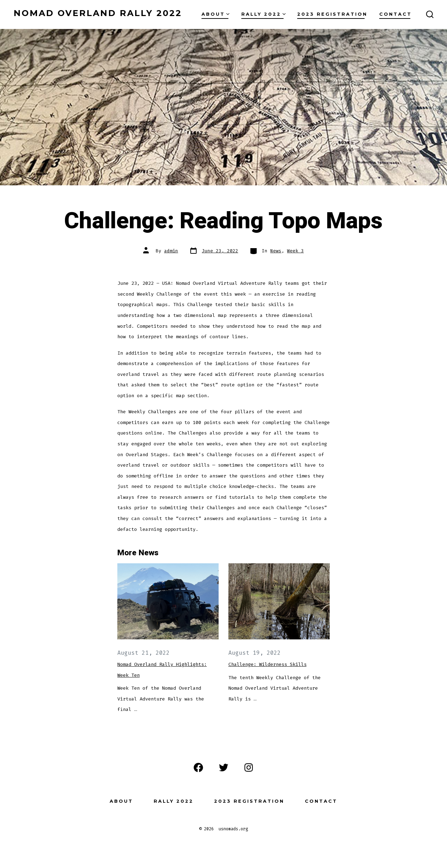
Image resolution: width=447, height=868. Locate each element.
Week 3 (295, 251)
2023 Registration (332, 14)
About (215, 14)
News (276, 251)
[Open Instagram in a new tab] (249, 767)
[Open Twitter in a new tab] (223, 767)
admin (171, 251)
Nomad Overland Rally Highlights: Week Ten (162, 670)
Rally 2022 (263, 14)
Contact (395, 14)
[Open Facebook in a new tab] (198, 767)
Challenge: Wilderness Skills (268, 664)
